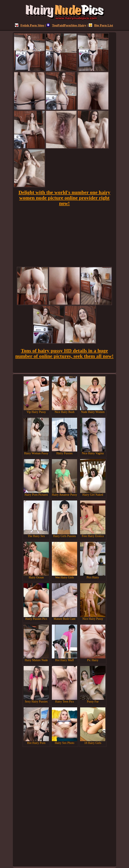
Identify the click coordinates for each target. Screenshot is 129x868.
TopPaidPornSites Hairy (67, 25)
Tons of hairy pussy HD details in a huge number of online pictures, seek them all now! (64, 353)
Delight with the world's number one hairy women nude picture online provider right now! (64, 198)
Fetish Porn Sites (30, 25)
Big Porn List (101, 25)
